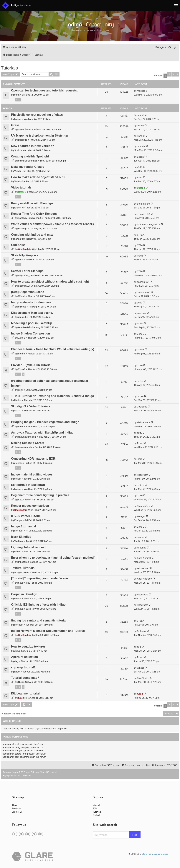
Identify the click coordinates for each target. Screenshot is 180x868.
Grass (15, 125)
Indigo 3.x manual (24, 526)
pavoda (141, 146)
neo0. (17, 672)
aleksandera (143, 422)
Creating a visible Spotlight (30, 156)
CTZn (140, 235)
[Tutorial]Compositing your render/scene (39, 578)
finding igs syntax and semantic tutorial (39, 620)
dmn (20, 317)
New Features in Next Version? (33, 146)
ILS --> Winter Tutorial (26, 516)
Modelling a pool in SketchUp (32, 323)
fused (21, 698)
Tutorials (9, 68)
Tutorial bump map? (25, 678)
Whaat (22, 296)
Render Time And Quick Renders (34, 214)
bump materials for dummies (31, 302)
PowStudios (143, 678)
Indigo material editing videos (32, 474)
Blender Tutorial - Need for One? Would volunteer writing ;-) (53, 349)
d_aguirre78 (143, 214)
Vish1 (17, 171)
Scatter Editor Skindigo (27, 271)
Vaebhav (19, 541)
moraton (19, 531)
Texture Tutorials (23, 568)
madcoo (141, 91)
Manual (96, 805)
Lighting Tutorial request (28, 547)
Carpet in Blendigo (24, 594)
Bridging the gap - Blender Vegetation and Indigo (45, 422)
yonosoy (141, 313)
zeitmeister (143, 568)
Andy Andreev (22, 572)
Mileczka (23, 562)
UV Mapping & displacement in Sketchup (40, 136)
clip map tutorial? (23, 667)
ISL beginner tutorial (25, 693)
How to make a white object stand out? (38, 177)
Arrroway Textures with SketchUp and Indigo (42, 433)
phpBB (19, 772)
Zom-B (22, 338)
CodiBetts (142, 407)
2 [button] (169, 74)
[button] (177, 74)
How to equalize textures (28, 647)
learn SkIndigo (21, 537)
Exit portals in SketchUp (28, 485)
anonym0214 (25, 286)
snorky (141, 537)
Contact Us (17, 812)
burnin (140, 126)
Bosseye (23, 140)
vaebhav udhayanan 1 (30, 218)
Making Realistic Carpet (28, 443)
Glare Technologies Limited (155, 854)
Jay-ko (141, 115)
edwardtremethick (28, 161)
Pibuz (140, 256)
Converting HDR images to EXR (33, 459)
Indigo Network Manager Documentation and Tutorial (48, 631)
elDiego (22, 307)
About (15, 805)
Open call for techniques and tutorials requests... (45, 90)
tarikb (140, 381)
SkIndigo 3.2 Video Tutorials (31, 406)
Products (16, 808)
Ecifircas (141, 631)
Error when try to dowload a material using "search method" (53, 558)
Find (135, 835)
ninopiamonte (25, 447)
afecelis (18, 463)
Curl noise (18, 245)
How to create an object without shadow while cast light (50, 282)
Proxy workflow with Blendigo (32, 203)
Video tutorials (21, 187)
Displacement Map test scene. (32, 313)
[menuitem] (22, 47)
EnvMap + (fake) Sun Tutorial (31, 365)
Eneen (140, 157)
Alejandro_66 (25, 275)
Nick (20, 682)
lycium (18, 119)
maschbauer (143, 292)
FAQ (95, 808)
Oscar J (22, 192)
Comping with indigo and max (32, 235)
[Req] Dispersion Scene (28, 292)
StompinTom (25, 129)
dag (139, 647)
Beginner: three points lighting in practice (40, 495)
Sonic (17, 150)
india (139, 459)
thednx (22, 354)
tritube (18, 552)
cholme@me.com (27, 437)
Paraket (141, 136)
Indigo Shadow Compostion (30, 333)
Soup (21, 583)
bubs (21, 260)
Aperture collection (24, 657)
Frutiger (18, 520)
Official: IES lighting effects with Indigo (38, 605)
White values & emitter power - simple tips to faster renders (53, 224)
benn (17, 95)
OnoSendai (24, 249)
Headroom (143, 475)
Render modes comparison (30, 506)
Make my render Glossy (28, 167)
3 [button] (173, 74)
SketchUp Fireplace (25, 255)
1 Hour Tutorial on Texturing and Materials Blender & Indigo (53, 396)
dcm (16, 651)
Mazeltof (27, 776)
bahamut (19, 239)
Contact (96, 815)
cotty (21, 390)
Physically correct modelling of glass (37, 115)
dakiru (140, 396)
